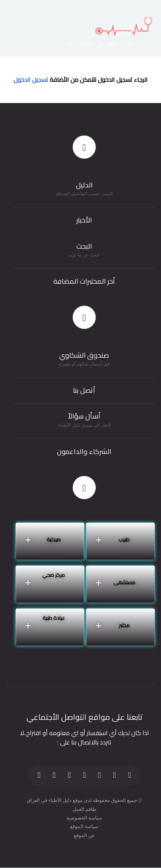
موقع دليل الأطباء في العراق (55, 800)
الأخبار (84, 220)
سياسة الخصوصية (84, 818)
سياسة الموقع (84, 826)
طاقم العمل (84, 809)
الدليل (84, 185)
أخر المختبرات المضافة (84, 281)
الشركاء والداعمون (84, 452)
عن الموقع (84, 835)
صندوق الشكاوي (84, 355)
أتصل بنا (84, 390)
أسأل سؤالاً (84, 416)
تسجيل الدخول (31, 80)
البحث (84, 246)
